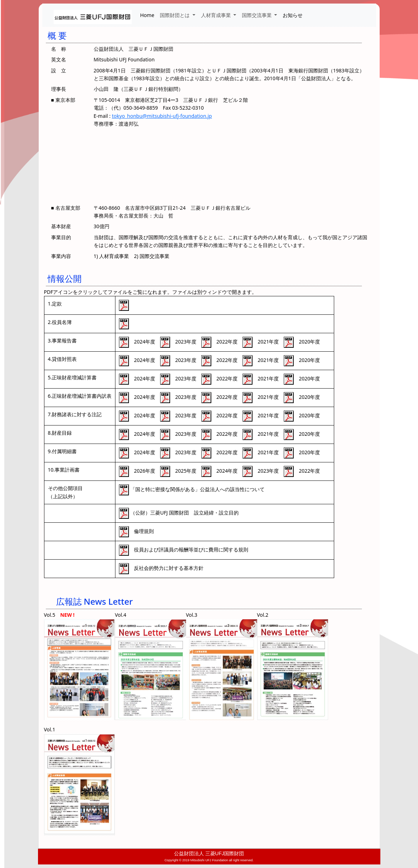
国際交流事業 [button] (257, 15)
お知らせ (293, 15)
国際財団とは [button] (175, 15)
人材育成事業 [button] (217, 15)
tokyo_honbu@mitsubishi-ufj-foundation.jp (162, 116)
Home (147, 15)
